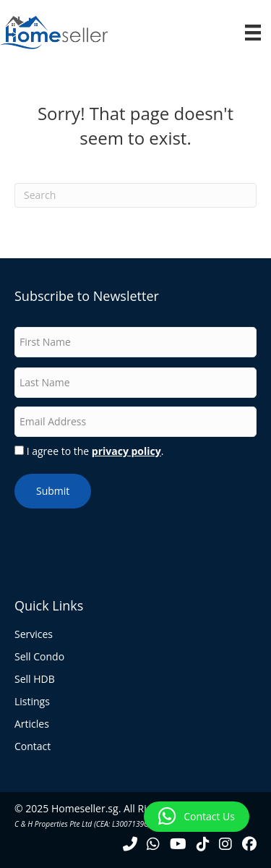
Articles (32, 725)
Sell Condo (39, 658)
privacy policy (126, 451)
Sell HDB (35, 680)
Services (34, 635)
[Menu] (253, 33)
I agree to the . (95, 451)
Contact (33, 747)
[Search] (135, 195)
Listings (32, 702)
